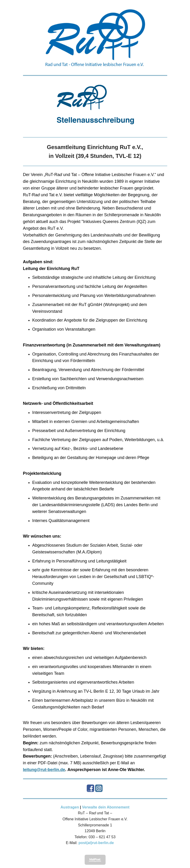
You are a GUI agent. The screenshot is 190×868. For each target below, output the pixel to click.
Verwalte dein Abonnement (106, 807)
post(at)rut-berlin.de (96, 843)
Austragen (70, 807)
